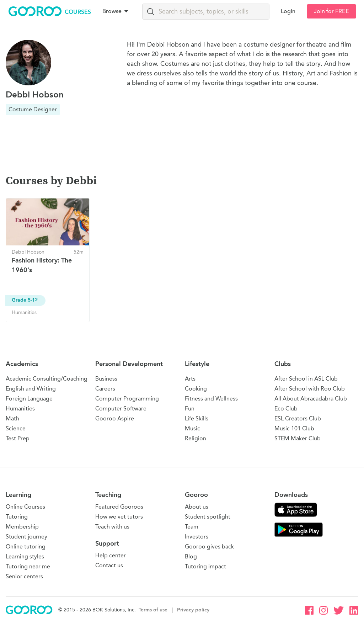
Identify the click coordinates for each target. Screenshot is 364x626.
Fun (190, 409)
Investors (197, 537)
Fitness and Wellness (211, 399)
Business (106, 379)
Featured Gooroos (119, 507)
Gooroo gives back (209, 547)
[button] (117, 11)
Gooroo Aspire (115, 418)
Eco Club (286, 409)
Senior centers (24, 576)
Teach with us (112, 527)
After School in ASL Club (306, 379)
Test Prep (18, 438)
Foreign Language (29, 399)
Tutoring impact (205, 566)
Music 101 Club (294, 428)
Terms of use (154, 610)
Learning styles (25, 556)
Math (12, 418)
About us (197, 507)
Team (192, 527)
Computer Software (121, 409)
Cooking (196, 389)
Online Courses (25, 507)
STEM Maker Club (298, 438)
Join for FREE (331, 11)
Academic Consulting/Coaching (47, 379)
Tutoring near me (28, 566)
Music (192, 428)
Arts (190, 379)
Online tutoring (26, 547)
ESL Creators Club (298, 418)
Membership (22, 527)
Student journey (26, 537)
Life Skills (197, 418)
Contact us (109, 565)
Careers (105, 389)
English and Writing (31, 389)
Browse (116, 11)
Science (16, 428)
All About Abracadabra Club (311, 399)
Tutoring (17, 517)
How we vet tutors (119, 517)
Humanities (20, 409)
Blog (191, 556)
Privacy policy (193, 610)
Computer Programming (127, 399)
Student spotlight (208, 517)
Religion (196, 438)
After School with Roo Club (310, 389)
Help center (111, 555)
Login (288, 11)
